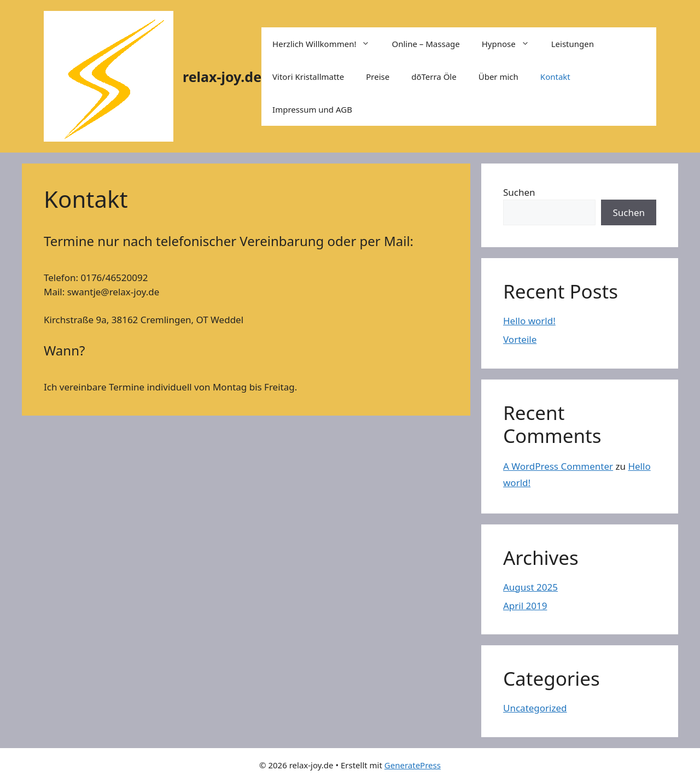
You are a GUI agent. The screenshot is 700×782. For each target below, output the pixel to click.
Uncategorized (535, 708)
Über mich (498, 77)
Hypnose (511, 44)
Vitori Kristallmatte (308, 77)
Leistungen (573, 44)
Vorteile (520, 339)
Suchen (519, 192)
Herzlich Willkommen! (326, 44)
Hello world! (529, 321)
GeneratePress (413, 765)
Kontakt (555, 77)
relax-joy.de (222, 77)
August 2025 (530, 587)
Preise (378, 77)
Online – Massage (425, 44)
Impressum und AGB (312, 109)
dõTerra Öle (434, 77)
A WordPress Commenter (558, 466)
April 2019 (525, 606)
